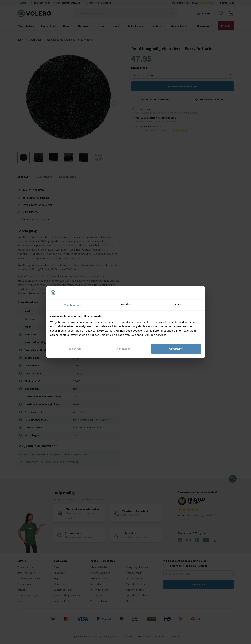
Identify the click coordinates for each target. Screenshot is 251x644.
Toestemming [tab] (73, 305)
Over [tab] (178, 304)
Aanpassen (126, 349)
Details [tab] (126, 304)
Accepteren (176, 349)
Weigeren (75, 349)
